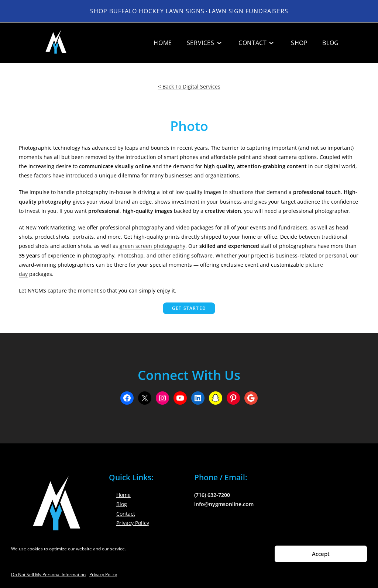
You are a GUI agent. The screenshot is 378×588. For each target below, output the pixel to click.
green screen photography (152, 246)
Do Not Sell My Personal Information (48, 575)
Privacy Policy (103, 575)
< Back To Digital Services (189, 87)
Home (123, 495)
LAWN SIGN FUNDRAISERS (248, 11)
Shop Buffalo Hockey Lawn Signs (147, 11)
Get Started (189, 308)
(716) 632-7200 (212, 495)
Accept (321, 554)
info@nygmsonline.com (224, 504)
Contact (126, 514)
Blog (122, 504)
